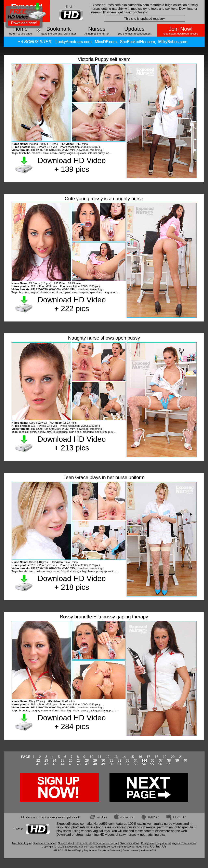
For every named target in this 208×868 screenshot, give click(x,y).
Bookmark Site (84, 843)
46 (79, 764)
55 (152, 764)
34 (136, 760)
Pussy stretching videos (155, 843)
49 (103, 764)
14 (124, 757)
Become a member (44, 843)
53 (136, 764)
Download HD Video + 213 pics (72, 443)
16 (140, 757)
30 (103, 760)
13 (116, 757)
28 (87, 760)
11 (100, 757)
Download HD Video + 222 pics (72, 304)
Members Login (21, 843)
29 (95, 760)
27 (79, 760)
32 (119, 760)
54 (144, 764)
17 (148, 757)
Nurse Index (65, 843)
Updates (134, 29)
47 (87, 764)
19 (165, 757)
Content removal (130, 850)
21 (181, 757)
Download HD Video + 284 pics (72, 722)
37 (161, 760)
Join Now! (181, 29)
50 (111, 764)
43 (54, 764)
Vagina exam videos (184, 843)
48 (95, 764)
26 (71, 760)
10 (91, 757)
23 (46, 760)
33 (128, 760)
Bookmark (59, 29)
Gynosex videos (129, 843)
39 (177, 760)
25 (63, 760)
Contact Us (158, 846)
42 (46, 764)
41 (38, 764)
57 (168, 764)
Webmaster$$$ (148, 850)
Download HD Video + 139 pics (72, 165)
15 (132, 757)
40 (185, 760)
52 (128, 764)
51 (119, 764)
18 (157, 757)
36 (153, 760)
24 (54, 760)
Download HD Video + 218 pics (72, 583)
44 (63, 764)
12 (108, 757)
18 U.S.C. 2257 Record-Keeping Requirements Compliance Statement (86, 850)
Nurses (97, 29)
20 (173, 757)
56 (160, 764)
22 (38, 760)
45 (71, 764)
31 (111, 760)
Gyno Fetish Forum (106, 843)
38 (169, 760)
